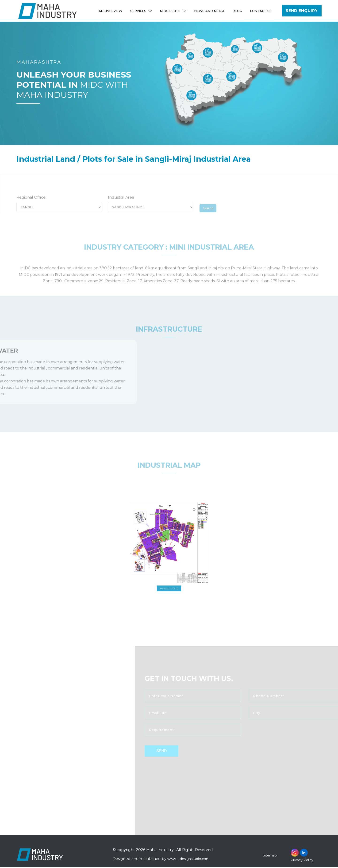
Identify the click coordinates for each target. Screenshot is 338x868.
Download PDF (169, 570)
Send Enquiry (302, 11)
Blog (238, 11)
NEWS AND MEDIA (210, 11)
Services (142, 11)
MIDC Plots (173, 11)
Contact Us (261, 11)
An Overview (111, 11)
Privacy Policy (302, 861)
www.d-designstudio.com (191, 860)
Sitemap (271, 856)
